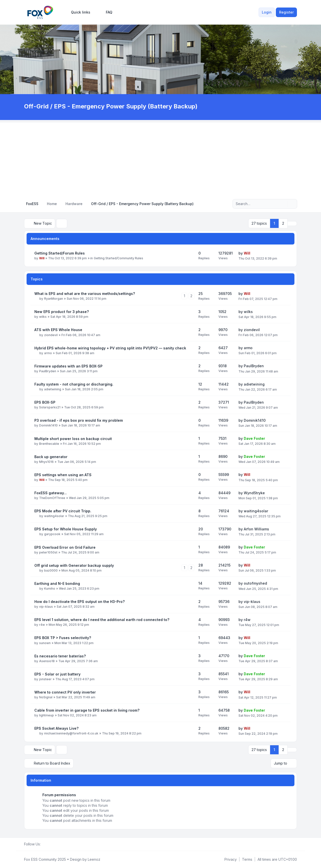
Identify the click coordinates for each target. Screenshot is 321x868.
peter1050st (48, 552)
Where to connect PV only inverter (65, 692)
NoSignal (46, 697)
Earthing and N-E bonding (57, 583)
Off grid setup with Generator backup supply (74, 565)
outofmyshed (255, 583)
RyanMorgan (54, 299)
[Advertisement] (160, 158)
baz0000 (51, 570)
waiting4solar (54, 516)
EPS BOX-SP (45, 402)
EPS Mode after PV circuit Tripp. (63, 511)
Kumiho (50, 588)
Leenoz (94, 859)
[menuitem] (78, 12)
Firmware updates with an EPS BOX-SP (68, 366)
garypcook (52, 534)
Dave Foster (254, 438)
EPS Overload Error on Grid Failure (65, 547)
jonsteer (45, 679)
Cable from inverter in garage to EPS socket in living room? (87, 710)
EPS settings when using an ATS (63, 475)
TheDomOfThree (52, 498)
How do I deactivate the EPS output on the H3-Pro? (79, 602)
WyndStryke (254, 493)
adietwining (53, 389)
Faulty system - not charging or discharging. (74, 384)
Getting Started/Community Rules (118, 258)
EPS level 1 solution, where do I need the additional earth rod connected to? (102, 620)
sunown (45, 643)
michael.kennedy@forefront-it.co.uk (71, 733)
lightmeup (47, 715)
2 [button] (283, 223)
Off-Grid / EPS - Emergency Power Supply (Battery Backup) (111, 106)
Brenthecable (49, 444)
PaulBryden (48, 371)
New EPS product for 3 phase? (62, 312)
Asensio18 (47, 661)
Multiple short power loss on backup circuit (73, 439)
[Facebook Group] (44, 844)
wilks (43, 317)
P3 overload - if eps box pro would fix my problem (79, 420)
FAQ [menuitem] (106, 12)
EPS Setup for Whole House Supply (66, 529)
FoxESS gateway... (51, 493)
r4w (42, 625)
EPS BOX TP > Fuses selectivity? (63, 638)
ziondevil (51, 335)
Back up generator (51, 457)
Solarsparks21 (50, 407)
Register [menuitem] (286, 12)
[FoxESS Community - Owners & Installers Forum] (40, 12)
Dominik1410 (48, 425)
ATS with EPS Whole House (58, 330)
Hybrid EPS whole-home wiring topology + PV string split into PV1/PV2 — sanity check (110, 348)
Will (42, 258)
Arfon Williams (256, 529)
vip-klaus (46, 607)
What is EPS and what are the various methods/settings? (85, 294)
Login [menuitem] (267, 12)
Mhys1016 (46, 462)
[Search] (283, 204)
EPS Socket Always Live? (56, 728)
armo (48, 353)
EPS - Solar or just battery (57, 674)
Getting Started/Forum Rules (60, 253)
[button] (292, 223)
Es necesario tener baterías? (60, 656)
